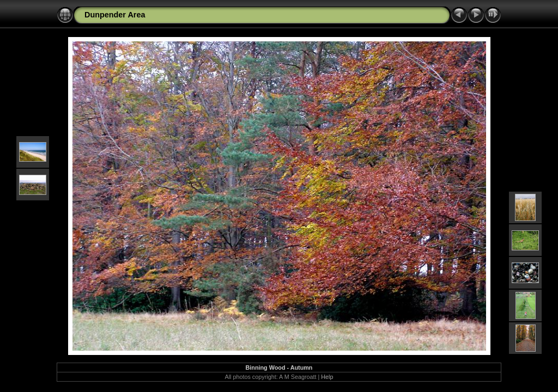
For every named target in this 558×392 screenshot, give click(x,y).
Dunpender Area (115, 15)
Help (327, 377)
